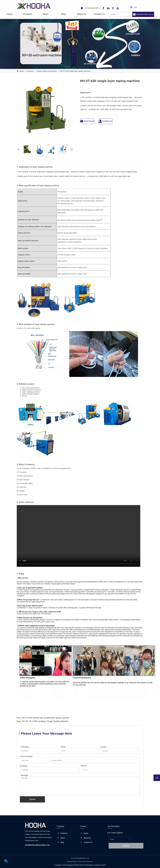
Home (22, 71)
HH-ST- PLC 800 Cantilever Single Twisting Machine (45, 721)
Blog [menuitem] (63, 14)
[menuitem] (28, 14)
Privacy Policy (72, 861)
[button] (28, 14)
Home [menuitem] (9, 14)
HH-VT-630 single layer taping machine (75, 71)
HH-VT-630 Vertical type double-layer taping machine (45, 718)
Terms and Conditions (86, 861)
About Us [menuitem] (81, 14)
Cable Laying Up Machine (47, 71)
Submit (32, 799)
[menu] (54, 14)
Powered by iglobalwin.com (80, 858)
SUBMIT (126, 846)
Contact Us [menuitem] (99, 14)
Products (30, 71)
